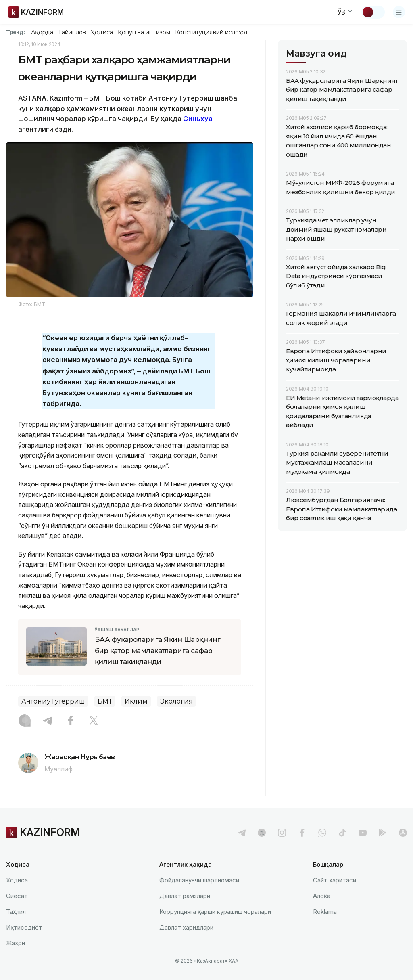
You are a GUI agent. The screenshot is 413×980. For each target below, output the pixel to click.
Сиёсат (17, 896)
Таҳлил (16, 912)
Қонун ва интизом (144, 32)
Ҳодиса (102, 32)
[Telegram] (48, 721)
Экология (176, 701)
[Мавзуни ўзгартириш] (373, 12)
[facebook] (302, 833)
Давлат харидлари (186, 927)
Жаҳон (16, 943)
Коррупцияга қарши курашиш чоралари (215, 912)
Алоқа (322, 896)
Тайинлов (72, 32)
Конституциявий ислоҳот (212, 32)
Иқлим (136, 701)
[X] (94, 721)
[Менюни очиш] (399, 12)
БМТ (105, 701)
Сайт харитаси (335, 880)
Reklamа (325, 912)
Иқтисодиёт (24, 927)
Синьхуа (198, 119)
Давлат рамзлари (185, 896)
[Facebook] (71, 721)
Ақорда (42, 32)
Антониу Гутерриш (53, 701)
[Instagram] (25, 721)
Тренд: (16, 32)
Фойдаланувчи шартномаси (199, 880)
